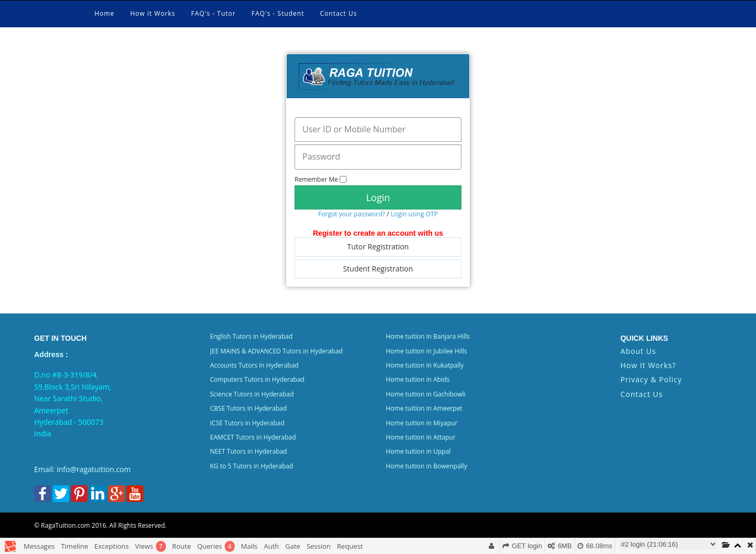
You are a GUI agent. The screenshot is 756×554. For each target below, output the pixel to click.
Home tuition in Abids (418, 379)
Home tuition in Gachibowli (426, 394)
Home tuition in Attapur (421, 437)
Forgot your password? (351, 214)
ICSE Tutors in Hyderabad (247, 423)
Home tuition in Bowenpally (427, 466)
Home (104, 13)
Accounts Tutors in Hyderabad (254, 365)
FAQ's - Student (278, 13)
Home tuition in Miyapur (422, 423)
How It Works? (648, 365)
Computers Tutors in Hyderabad (257, 379)
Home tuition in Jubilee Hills (426, 351)
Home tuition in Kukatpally (425, 365)
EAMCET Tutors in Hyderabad (253, 437)
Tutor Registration (378, 247)
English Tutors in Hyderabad (251, 336)
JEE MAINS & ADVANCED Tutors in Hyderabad (276, 351)
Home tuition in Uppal (418, 451)
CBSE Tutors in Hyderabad (248, 408)
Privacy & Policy (651, 379)
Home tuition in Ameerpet (424, 408)
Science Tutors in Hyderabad (252, 394)
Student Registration (378, 269)
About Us (638, 351)
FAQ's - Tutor (213, 13)
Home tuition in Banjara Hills (428, 336)
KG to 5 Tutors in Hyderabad (251, 466)
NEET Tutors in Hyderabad (249, 451)
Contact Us (339, 13)
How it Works (153, 13)
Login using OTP (414, 214)
